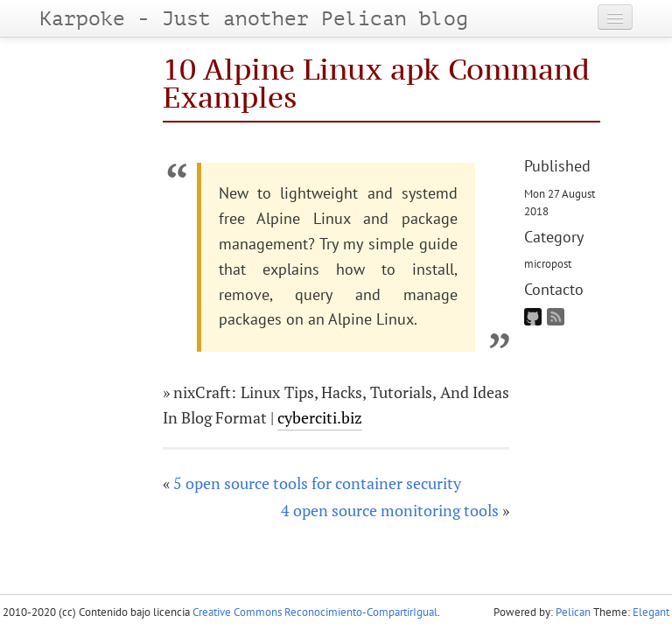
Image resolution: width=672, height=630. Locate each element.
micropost (548, 263)
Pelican (573, 612)
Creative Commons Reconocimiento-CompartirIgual (315, 612)
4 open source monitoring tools (390, 510)
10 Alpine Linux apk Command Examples (376, 83)
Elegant (651, 612)
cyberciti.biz (320, 417)
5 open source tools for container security (317, 483)
